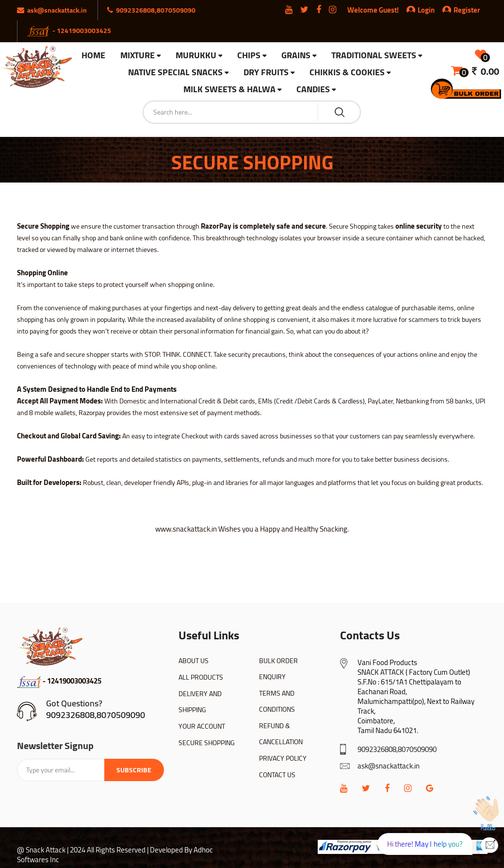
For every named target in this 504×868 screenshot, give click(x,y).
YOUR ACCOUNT (202, 726)
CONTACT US (277, 775)
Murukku (196, 56)
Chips (249, 56)
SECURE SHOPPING (207, 743)
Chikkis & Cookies (347, 73)
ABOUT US (194, 661)
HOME (93, 55)
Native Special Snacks (175, 73)
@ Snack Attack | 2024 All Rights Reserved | (83, 850)
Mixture (138, 56)
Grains (296, 56)
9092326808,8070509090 (96, 715)
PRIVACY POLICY (283, 758)
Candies (313, 90)
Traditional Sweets (374, 56)
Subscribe (134, 770)
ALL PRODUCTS (201, 677)
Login (426, 10)
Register (461, 10)
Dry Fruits (266, 73)
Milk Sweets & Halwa (229, 90)
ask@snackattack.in (389, 766)
